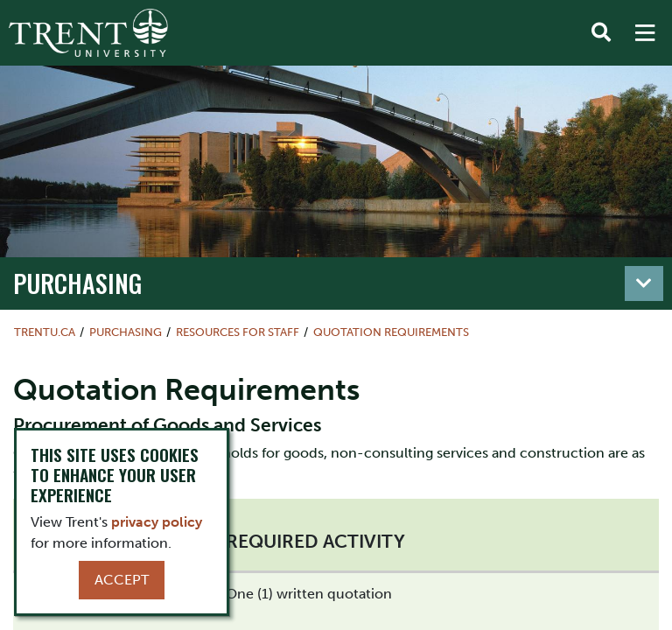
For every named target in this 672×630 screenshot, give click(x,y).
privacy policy (157, 522)
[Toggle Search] (601, 33)
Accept (122, 580)
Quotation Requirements (391, 332)
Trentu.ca (45, 332)
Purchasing (77, 283)
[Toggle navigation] (644, 283)
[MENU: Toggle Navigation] (645, 33)
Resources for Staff (238, 332)
